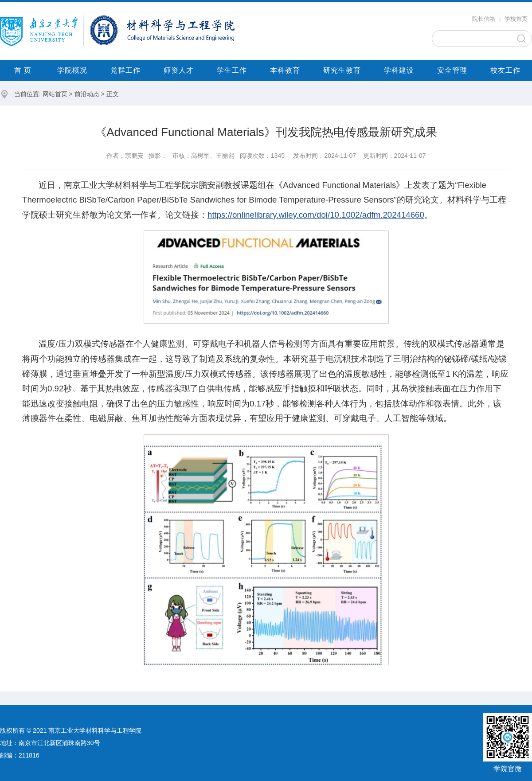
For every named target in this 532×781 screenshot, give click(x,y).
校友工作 (505, 70)
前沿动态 (87, 94)
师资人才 (179, 70)
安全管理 (452, 70)
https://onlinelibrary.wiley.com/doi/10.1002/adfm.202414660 (316, 215)
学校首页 (516, 19)
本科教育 (285, 70)
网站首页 (55, 94)
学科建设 (399, 70)
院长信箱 (484, 19)
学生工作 (232, 70)
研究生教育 (342, 70)
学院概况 (72, 70)
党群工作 (125, 70)
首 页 (23, 70)
